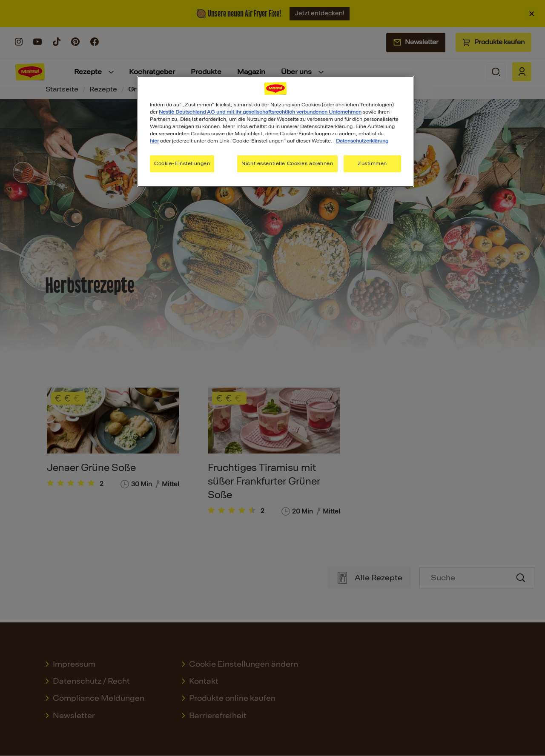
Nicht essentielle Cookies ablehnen (287, 163)
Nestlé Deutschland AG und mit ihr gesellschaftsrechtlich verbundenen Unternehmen (260, 112)
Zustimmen (372, 163)
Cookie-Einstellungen (182, 163)
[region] (275, 131)
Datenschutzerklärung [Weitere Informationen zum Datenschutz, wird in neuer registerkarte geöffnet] (362, 141)
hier (154, 141)
